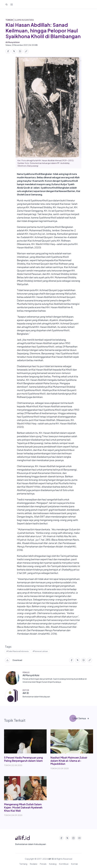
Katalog (53, 864)
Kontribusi (64, 864)
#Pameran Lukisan (40, 651)
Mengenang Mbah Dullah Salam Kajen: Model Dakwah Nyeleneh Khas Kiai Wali (23, 807)
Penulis (43, 864)
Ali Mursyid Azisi (31, 675)
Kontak (74, 864)
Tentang (23, 864)
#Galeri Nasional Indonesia (17, 651)
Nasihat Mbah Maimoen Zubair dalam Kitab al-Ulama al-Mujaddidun (69, 761)
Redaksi (34, 864)
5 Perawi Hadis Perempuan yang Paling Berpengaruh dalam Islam (23, 759)
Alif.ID (26, 693)
